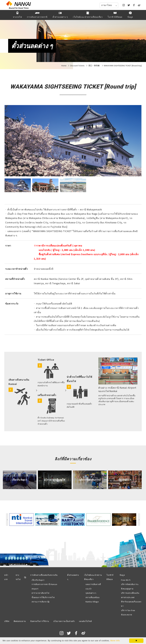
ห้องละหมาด (127, 615)
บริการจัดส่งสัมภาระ (130, 584)
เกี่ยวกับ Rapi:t (38, 580)
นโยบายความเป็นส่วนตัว (64, 621)
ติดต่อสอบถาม (20, 621)
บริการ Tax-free (128, 610)
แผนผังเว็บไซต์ (85, 621)
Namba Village (92, 602)
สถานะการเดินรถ (39, 602)
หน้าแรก (6, 577)
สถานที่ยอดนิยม (93, 597)
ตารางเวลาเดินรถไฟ (40, 593)
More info (115, 641)
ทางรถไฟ (18, 577)
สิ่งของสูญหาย (127, 589)
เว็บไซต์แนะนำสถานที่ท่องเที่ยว (93, 577)
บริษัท (7, 621)
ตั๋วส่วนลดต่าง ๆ (73, 577)
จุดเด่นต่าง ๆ (91, 593)
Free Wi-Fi (126, 580)
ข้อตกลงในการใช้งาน (40, 621)
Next (139, 520)
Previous (7, 520)
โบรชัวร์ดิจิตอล (110, 577)
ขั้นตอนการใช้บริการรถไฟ (43, 597)
